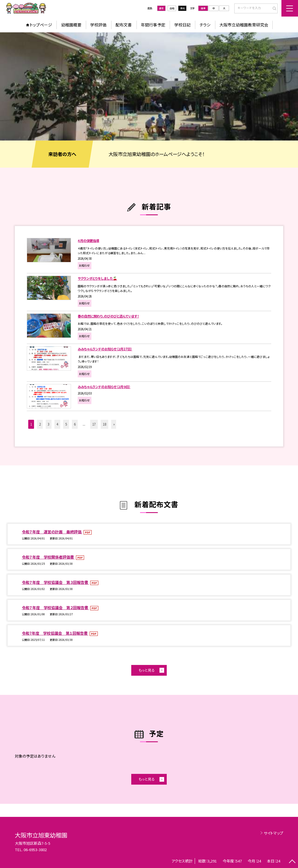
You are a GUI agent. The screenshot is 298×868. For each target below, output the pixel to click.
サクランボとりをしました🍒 (97, 278)
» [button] (114, 424)
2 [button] (40, 424)
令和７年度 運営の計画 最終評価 (52, 532)
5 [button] (66, 424)
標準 (203, 8)
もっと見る (147, 670)
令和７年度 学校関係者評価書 (48, 557)
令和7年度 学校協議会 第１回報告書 (55, 633)
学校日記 (182, 25)
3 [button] (49, 424)
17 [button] (94, 424)
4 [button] (57, 424)
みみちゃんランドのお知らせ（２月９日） (104, 387)
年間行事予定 (153, 25)
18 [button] (104, 424)
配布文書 (124, 25)
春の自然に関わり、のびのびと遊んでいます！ (108, 316)
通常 (161, 8)
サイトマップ (273, 833)
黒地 (182, 8)
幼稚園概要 (71, 25)
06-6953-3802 (35, 850)
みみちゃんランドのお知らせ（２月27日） (105, 349)
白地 (172, 8)
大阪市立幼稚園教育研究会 (244, 25)
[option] (149, 86)
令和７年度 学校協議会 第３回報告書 (55, 582)
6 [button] (75, 424)
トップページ (41, 25)
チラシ (205, 25)
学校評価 (98, 25)
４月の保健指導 (88, 241)
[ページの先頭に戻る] (292, 862)
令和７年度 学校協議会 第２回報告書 (55, 608)
